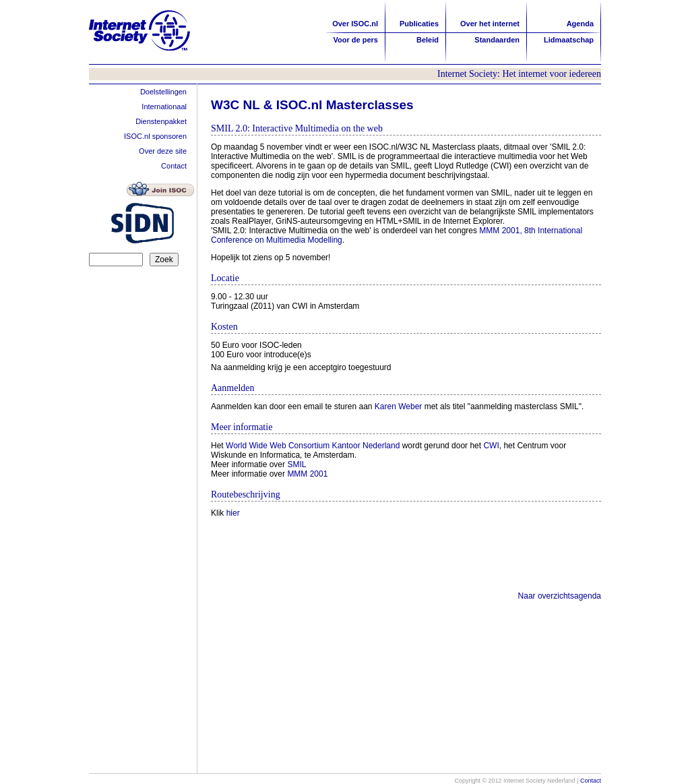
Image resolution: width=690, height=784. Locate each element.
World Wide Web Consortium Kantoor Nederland (313, 446)
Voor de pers (356, 40)
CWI (491, 446)
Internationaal (164, 107)
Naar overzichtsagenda (560, 596)
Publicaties (419, 24)
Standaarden (497, 40)
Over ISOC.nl (355, 24)
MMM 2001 (307, 474)
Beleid (428, 40)
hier (233, 513)
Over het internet (490, 24)
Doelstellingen (163, 92)
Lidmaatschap (569, 40)
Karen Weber (398, 406)
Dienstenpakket (161, 121)
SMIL (296, 464)
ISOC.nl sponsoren (155, 136)
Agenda (580, 24)
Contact (174, 166)
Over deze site (163, 151)
